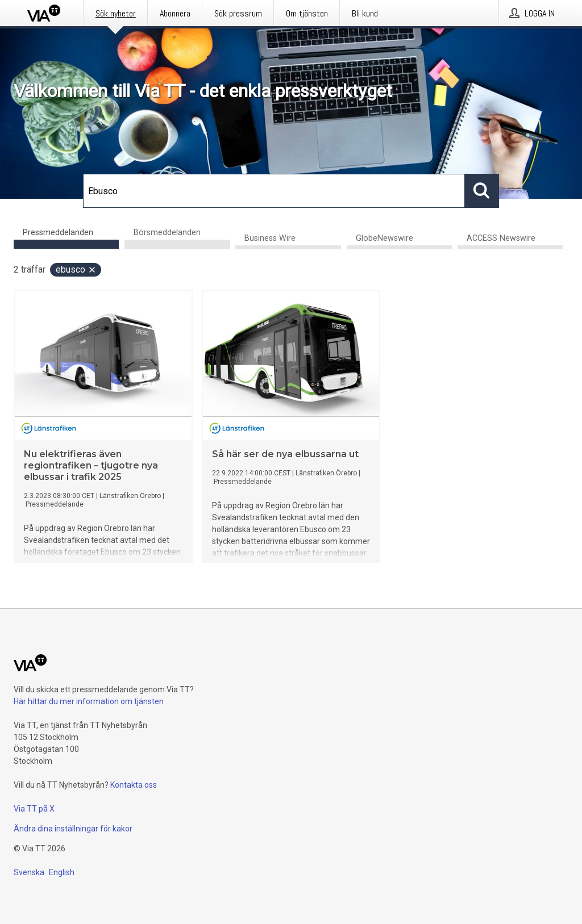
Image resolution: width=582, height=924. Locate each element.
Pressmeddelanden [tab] (58, 233)
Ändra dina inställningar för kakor (73, 829)
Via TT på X (34, 809)
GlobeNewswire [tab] (384, 238)
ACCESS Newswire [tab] (501, 238)
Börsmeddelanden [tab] (167, 233)
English (62, 872)
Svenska (29, 872)
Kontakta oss (134, 785)
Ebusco (76, 269)
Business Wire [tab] (270, 238)
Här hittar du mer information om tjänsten (89, 701)
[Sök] (274, 191)
